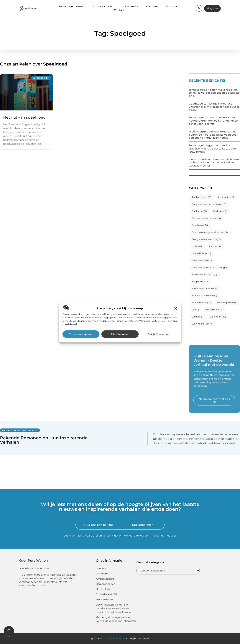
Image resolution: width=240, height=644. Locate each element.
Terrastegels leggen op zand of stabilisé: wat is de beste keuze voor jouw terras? (213, 149)
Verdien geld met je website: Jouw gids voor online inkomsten (116, 619)
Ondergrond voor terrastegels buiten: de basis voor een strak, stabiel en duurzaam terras (214, 163)
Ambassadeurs (103, 6)
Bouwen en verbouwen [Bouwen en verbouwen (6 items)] (207, 218)
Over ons (152, 6)
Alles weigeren (120, 334)
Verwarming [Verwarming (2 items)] (214, 310)
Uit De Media (129, 6)
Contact (119, 10)
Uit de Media (104, 589)
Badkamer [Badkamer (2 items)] (199, 211)
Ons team (173, 6)
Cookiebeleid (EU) (107, 594)
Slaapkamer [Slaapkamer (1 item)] (200, 281)
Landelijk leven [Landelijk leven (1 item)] (201, 253)
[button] (176, 308)
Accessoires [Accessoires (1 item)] (226, 197)
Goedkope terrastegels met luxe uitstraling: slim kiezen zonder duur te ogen (214, 107)
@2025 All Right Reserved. (120, 638)
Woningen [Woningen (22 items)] (218, 317)
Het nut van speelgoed (24, 117)
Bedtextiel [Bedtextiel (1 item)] (220, 211)
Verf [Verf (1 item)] (195, 310)
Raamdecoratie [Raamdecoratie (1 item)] (202, 260)
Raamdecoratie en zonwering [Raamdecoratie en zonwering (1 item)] (210, 267)
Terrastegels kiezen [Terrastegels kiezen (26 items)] (205, 289)
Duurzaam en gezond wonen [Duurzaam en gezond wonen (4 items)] (210, 232)
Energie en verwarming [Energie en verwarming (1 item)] (206, 239)
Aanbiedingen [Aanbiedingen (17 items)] (202, 197)
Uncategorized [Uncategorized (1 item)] (227, 303)
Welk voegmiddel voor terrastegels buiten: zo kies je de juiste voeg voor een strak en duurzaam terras (213, 135)
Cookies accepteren (81, 334)
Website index (105, 599)
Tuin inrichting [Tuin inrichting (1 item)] (201, 303)
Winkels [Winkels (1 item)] (198, 317)
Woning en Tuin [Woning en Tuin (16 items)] (203, 324)
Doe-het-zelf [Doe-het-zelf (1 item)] (200, 225)
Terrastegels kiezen (72, 6)
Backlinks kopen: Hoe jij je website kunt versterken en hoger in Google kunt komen (113, 608)
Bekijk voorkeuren (159, 334)
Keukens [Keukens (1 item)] (215, 246)
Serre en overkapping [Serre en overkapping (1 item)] (205, 274)
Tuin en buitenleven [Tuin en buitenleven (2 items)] (204, 296)
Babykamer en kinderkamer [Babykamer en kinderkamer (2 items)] (209, 204)
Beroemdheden (106, 584)
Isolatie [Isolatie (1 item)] (197, 246)
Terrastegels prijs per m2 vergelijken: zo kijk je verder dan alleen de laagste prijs (214, 93)
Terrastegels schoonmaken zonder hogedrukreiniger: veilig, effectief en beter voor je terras (213, 121)
